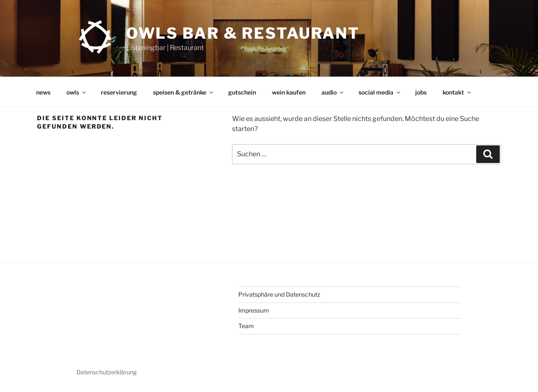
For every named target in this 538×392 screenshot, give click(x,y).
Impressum (254, 310)
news (43, 92)
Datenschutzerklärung (107, 372)
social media (380, 92)
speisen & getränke (184, 92)
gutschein (242, 92)
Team (246, 326)
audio (333, 92)
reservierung (119, 92)
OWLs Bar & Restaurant (243, 33)
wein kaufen (289, 92)
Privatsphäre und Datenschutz (279, 294)
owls (77, 92)
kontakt (457, 92)
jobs (421, 92)
